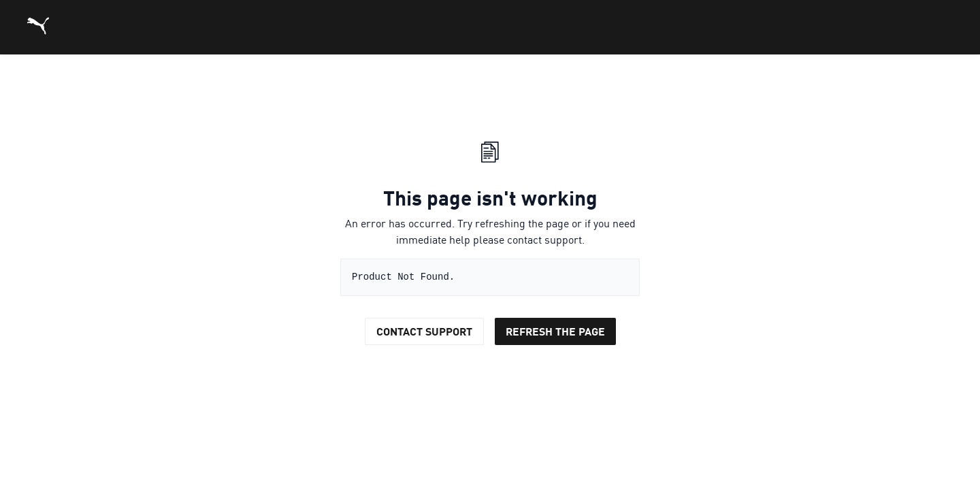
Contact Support (424, 331)
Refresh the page (555, 331)
